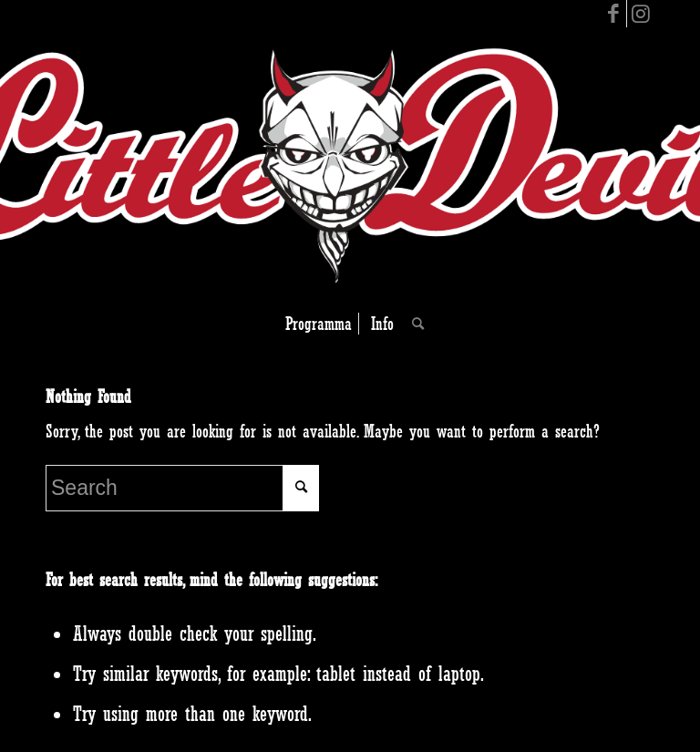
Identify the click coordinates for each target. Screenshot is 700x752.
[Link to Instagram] (641, 14)
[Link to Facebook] (613, 14)
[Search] (413, 324)
